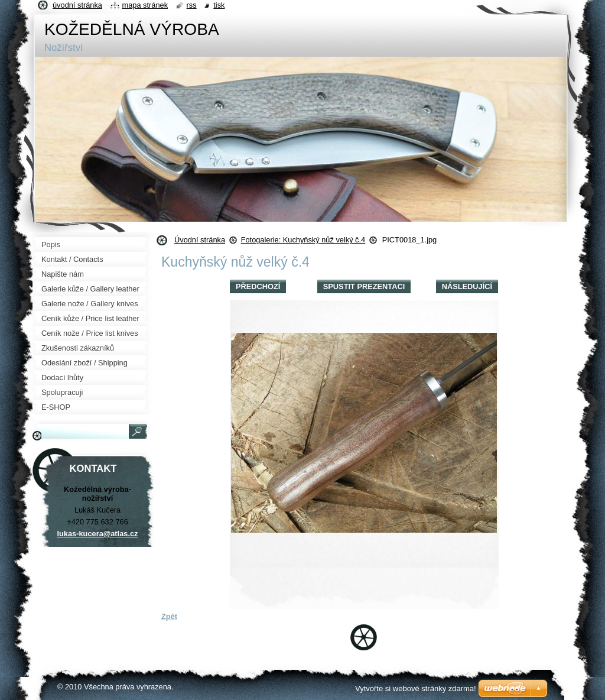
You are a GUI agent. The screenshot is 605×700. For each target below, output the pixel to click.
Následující (467, 286)
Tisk (219, 5)
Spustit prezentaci (364, 286)
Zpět (169, 616)
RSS (192, 5)
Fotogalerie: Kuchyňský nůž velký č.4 (303, 240)
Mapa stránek (145, 5)
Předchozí (258, 286)
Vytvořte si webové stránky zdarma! (416, 688)
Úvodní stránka (200, 240)
